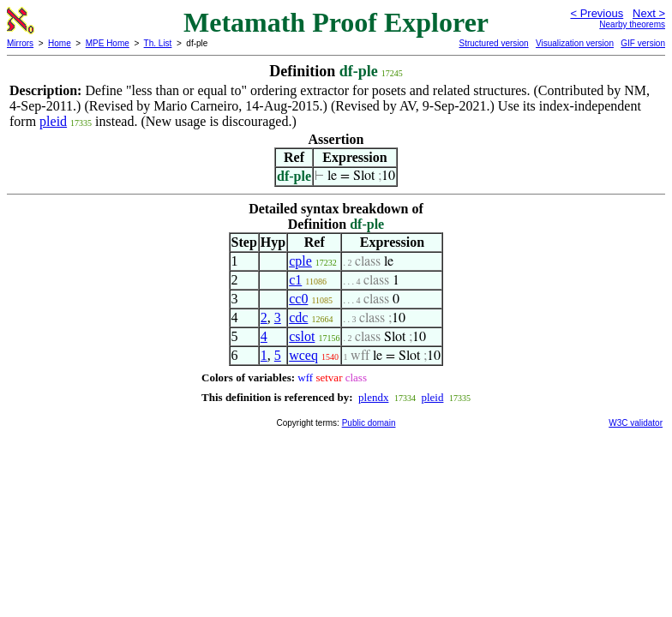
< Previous (597, 13)
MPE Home (108, 43)
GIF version (643, 43)
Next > (649, 13)
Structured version (493, 43)
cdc (298, 317)
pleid (53, 121)
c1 (295, 280)
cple (300, 261)
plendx (373, 397)
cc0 (298, 299)
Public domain (369, 423)
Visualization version (575, 43)
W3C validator (636, 423)
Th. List (158, 43)
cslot (302, 336)
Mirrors (20, 43)
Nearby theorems (632, 24)
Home (60, 43)
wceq (303, 355)
